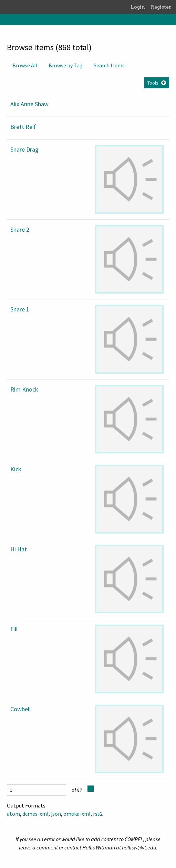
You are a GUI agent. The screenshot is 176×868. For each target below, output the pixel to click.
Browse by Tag (66, 65)
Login (138, 7)
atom (13, 814)
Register (161, 7)
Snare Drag (24, 149)
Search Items (109, 65)
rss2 (98, 814)
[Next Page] (91, 789)
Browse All (25, 65)
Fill (14, 629)
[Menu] (5, 20)
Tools (153, 83)
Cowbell (20, 709)
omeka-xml (77, 814)
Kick (16, 469)
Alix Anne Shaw (29, 104)
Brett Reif (23, 127)
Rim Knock (24, 389)
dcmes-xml (35, 814)
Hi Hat (19, 549)
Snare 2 (20, 229)
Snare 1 (20, 309)
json (56, 814)
